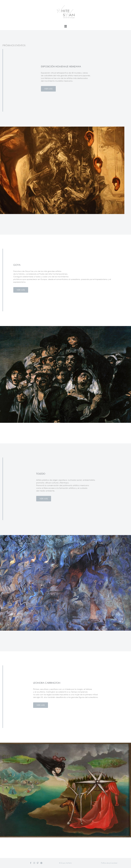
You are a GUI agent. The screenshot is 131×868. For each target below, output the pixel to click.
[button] (65, 863)
